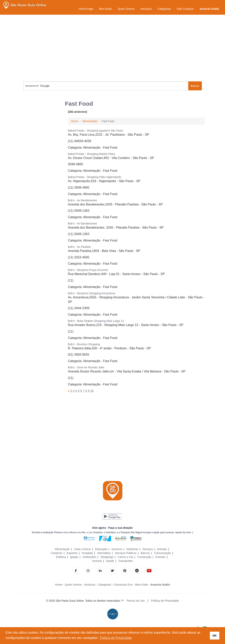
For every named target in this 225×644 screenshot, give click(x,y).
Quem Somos (126, 9)
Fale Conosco (185, 9)
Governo (117, 549)
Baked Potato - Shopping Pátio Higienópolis (95, 177)
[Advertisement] (113, 48)
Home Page (86, 9)
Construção (144, 557)
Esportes (72, 553)
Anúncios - (90, 585)
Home (74, 121)
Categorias (164, 9)
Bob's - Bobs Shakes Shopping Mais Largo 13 (96, 321)
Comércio (56, 553)
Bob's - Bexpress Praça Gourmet (88, 270)
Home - (60, 585)
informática (104, 553)
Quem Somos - (74, 585)
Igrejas (74, 557)
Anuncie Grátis (209, 9)
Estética (61, 557)
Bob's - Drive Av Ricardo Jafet (86, 367)
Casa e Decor (83, 549)
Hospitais (87, 553)
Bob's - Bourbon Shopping (84, 344)
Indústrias (132, 549)
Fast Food (110, 148)
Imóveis (97, 561)
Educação (101, 549)
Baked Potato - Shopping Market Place (92, 154)
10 (92, 391)
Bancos (145, 553)
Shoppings (107, 557)
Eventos (161, 557)
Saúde (110, 561)
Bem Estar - (142, 585)
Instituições (89, 557)
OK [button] (215, 636)
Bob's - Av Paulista (79, 247)
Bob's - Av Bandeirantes (82, 200)
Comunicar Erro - (124, 585)
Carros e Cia (125, 557)
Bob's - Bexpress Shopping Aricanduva (92, 293)
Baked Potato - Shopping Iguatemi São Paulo (96, 131)
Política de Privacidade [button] (116, 638)
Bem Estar (105, 9)
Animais (162, 549)
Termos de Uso (136, 601)
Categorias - (105, 585)
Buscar (195, 86)
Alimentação (90, 121)
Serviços (148, 549)
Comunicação (163, 553)
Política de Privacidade (165, 601)
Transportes (125, 561)
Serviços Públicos (126, 553)
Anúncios (146, 9)
